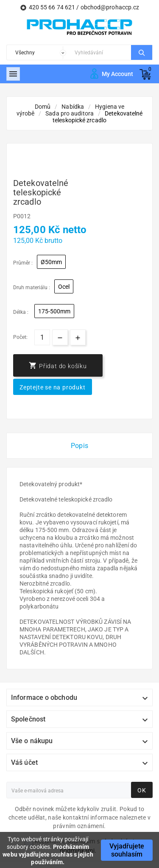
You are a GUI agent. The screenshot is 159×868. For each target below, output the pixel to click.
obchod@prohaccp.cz (110, 7)
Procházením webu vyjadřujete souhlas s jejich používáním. (48, 854)
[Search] (101, 52)
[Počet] (42, 337)
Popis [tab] (79, 446)
